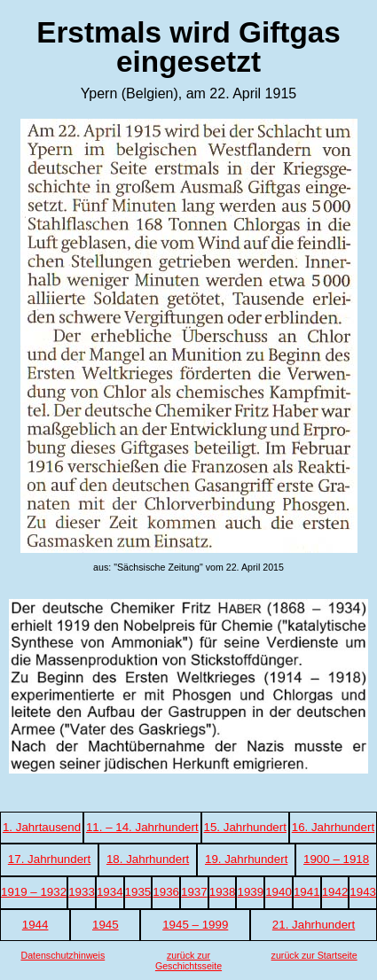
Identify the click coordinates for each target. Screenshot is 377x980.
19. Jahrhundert (246, 859)
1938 (223, 892)
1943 (363, 892)
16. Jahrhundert (333, 827)
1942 (335, 892)
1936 (166, 892)
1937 (194, 892)
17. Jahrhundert (49, 859)
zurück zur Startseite (314, 955)
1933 (82, 892)
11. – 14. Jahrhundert (142, 827)
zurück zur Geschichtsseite (188, 961)
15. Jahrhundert (245, 827)
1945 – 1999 (195, 925)
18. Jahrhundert (148, 859)
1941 (307, 892)
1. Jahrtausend (42, 827)
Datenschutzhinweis (63, 955)
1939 (250, 892)
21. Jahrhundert (314, 925)
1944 (35, 925)
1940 (279, 892)
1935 (138, 892)
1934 (110, 892)
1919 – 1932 (34, 892)
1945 (106, 925)
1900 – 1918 (336, 859)
